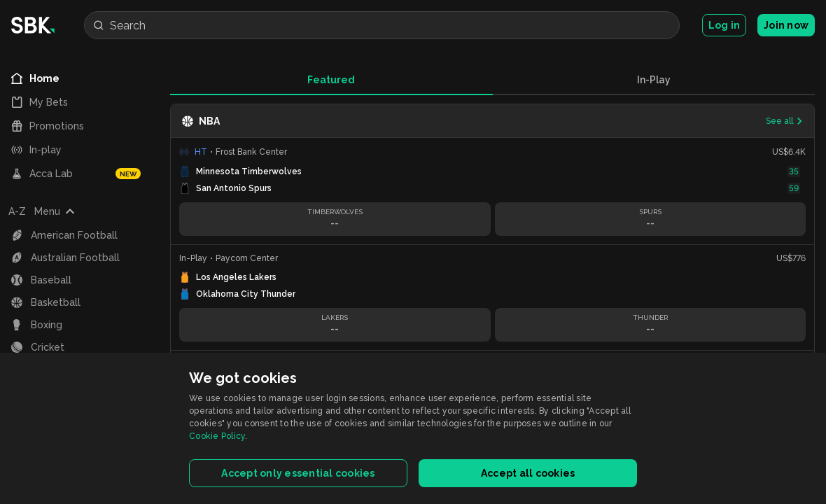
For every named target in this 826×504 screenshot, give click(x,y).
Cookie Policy (217, 436)
